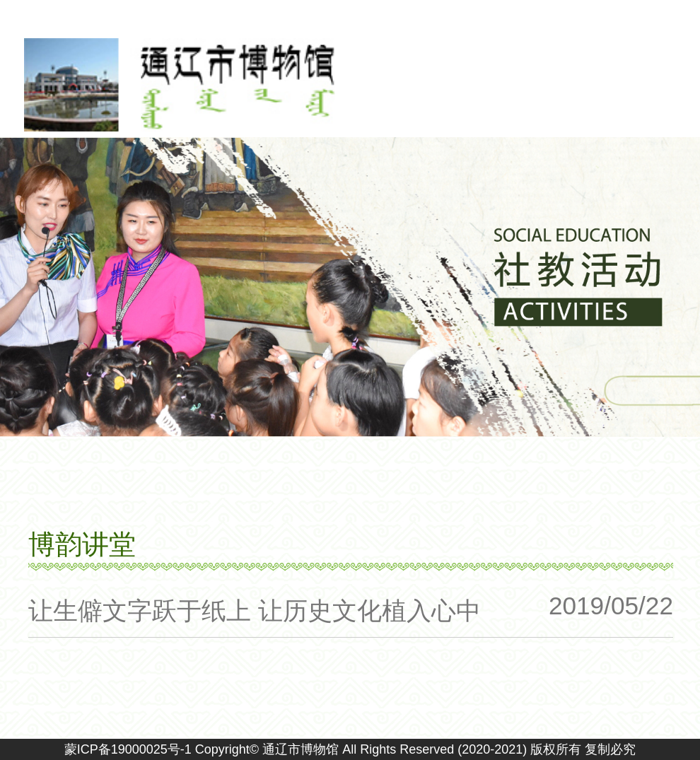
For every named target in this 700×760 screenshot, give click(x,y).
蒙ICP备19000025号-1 (128, 749)
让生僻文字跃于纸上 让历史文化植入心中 (255, 610)
